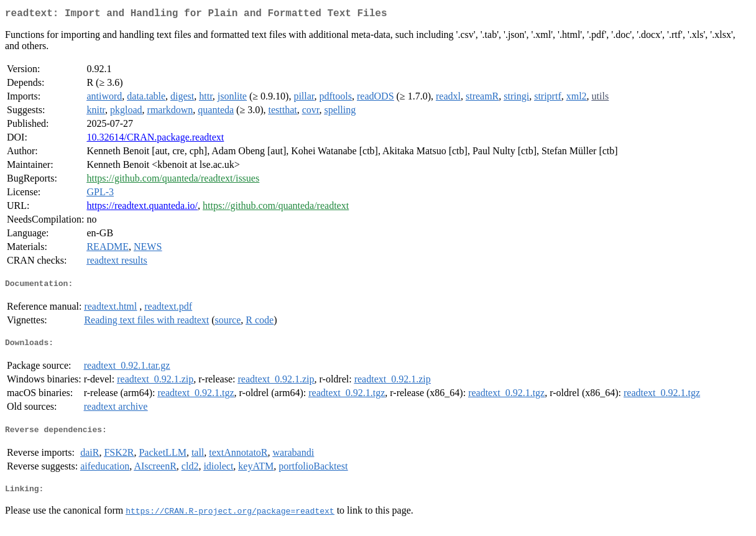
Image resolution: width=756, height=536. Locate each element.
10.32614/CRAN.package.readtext (155, 140)
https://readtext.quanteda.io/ (142, 208)
